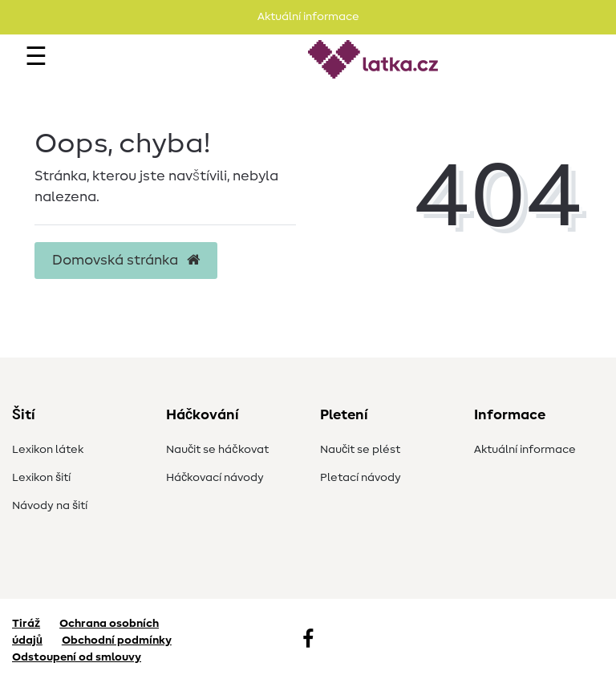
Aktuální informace (525, 450)
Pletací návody (361, 478)
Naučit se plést (360, 450)
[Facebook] (308, 641)
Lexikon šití (41, 478)
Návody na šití (50, 506)
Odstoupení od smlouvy (77, 657)
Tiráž (26, 624)
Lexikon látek (48, 450)
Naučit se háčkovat (217, 450)
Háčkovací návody (215, 478)
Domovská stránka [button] (126, 261)
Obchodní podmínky (117, 641)
